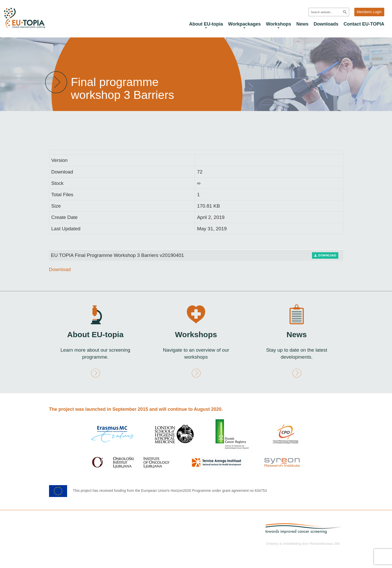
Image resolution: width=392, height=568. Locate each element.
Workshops (279, 25)
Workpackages (245, 25)
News (302, 24)
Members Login (369, 12)
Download (325, 255)
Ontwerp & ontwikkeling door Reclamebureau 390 (303, 543)
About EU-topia (206, 25)
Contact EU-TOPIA (364, 24)
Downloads (326, 24)
